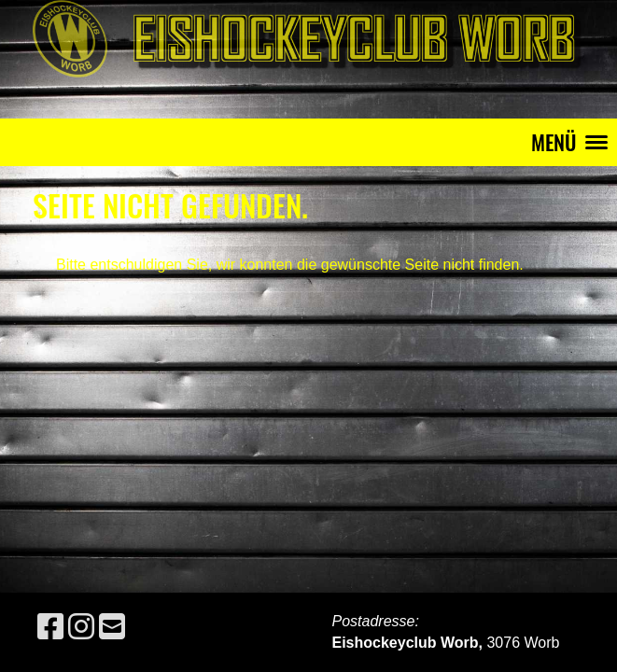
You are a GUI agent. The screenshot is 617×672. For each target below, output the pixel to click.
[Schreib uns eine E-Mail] (112, 627)
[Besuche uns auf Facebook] (50, 627)
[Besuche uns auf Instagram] (81, 627)
